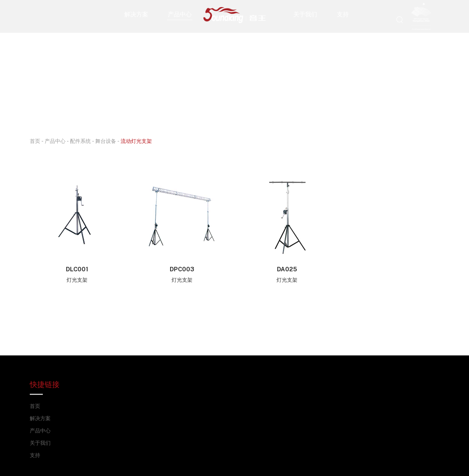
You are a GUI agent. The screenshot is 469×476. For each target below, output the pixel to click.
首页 (35, 141)
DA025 (287, 269)
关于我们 (305, 14)
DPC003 (182, 269)
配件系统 (80, 141)
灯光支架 (77, 280)
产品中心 (180, 14)
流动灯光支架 (136, 141)
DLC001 (77, 269)
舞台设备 (106, 141)
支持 (343, 14)
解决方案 (136, 14)
